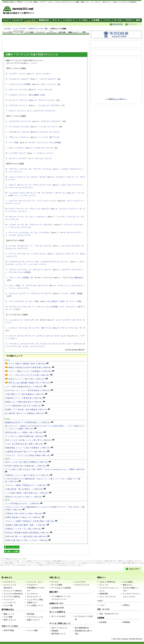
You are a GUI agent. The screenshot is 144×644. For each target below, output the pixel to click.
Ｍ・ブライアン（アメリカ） (41, 169)
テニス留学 (138, 20)
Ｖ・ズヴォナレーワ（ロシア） (40, 293)
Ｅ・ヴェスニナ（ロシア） (16, 293)
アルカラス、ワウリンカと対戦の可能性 (29, 455)
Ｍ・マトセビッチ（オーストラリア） (51, 344)
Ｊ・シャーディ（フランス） (65, 217)
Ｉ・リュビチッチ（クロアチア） (48, 105)
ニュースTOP (20, 29)
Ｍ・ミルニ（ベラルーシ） (16, 177)
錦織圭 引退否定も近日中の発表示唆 (30, 367)
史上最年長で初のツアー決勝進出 (26, 413)
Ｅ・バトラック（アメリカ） (72, 225)
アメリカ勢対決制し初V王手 (24, 406)
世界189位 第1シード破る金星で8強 (27, 536)
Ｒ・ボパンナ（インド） (15, 217)
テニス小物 (8, 605)
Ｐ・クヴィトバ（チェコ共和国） (46, 307)
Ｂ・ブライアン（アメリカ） (17, 169)
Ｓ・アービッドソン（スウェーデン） (69, 286)
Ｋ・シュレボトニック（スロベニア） (20, 320)
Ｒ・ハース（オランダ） (44, 90)
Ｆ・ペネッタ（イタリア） (42, 246)
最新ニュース (9, 614)
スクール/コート (56, 20)
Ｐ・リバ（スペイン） (14, 172)
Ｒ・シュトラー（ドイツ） (26, 195)
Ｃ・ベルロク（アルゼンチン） (70, 169)
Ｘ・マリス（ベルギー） (42, 74)
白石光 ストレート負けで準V (26, 379)
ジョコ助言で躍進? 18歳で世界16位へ (28, 493)
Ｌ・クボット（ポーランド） (17, 185)
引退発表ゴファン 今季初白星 (25, 398)
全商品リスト (32, 603)
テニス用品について (35, 605)
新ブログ (129, 20)
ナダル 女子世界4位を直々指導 (26, 444)
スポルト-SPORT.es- (107, 582)
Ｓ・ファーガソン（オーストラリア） (20, 344)
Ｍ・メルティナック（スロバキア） (40, 225)
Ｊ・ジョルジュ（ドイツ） (44, 153)
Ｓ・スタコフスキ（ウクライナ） (43, 111)
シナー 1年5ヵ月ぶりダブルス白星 (29, 375)
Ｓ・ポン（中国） (33, 301)
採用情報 (126, 622)
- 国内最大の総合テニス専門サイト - (19, 11)
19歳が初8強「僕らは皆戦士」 (25, 489)
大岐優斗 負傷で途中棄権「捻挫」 (27, 525)
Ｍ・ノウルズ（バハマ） (15, 225)
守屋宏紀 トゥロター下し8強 (25, 529)
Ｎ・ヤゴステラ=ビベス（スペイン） (20, 262)
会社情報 (103, 622)
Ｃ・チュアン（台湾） (67, 293)
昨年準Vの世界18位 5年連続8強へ (27, 466)
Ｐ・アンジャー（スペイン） (67, 209)
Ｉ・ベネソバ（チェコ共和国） (18, 278)
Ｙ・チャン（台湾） (13, 286)
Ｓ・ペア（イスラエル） (15, 301)
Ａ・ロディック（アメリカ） (17, 90)
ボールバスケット (34, 597)
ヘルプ (102, 605)
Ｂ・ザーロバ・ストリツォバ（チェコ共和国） (44, 143)
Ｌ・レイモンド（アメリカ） (17, 328)
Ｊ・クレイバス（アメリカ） (69, 246)
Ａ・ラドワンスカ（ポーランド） (35, 286)
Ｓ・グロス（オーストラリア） (70, 185)
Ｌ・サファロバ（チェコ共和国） (19, 272)
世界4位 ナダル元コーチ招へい (25, 497)
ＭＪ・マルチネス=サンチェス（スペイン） (53, 262)
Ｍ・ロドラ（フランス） (15, 209)
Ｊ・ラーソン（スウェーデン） (18, 288)
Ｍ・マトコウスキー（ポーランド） (52, 193)
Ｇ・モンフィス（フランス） (17, 100)
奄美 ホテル (127, 585)
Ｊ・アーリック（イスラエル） (18, 233)
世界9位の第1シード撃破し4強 (25, 432)
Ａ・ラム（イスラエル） (41, 233)
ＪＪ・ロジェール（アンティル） (19, 227)
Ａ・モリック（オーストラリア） (19, 336)
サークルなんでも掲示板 (61, 588)
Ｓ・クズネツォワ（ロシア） (43, 148)
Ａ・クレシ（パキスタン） (36, 217)
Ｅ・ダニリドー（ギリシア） (64, 254)
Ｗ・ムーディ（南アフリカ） (41, 328)
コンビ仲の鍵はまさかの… (24, 504)
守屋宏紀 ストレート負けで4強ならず (29, 475)
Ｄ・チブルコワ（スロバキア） (50, 121)
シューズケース (10, 603)
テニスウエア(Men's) (12, 597)
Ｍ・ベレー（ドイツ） (72, 201)
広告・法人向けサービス (109, 614)
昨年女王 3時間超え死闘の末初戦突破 (29, 533)
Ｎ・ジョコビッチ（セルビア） (18, 79)
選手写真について (58, 634)
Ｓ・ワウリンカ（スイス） (45, 100)
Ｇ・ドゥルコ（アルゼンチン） (18, 246)
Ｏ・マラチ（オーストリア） (41, 185)
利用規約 (55, 631)
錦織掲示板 (44, 20)
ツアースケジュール (35, 617)
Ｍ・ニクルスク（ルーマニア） (48, 132)
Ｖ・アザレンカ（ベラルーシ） (18, 137)
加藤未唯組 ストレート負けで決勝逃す (29, 448)
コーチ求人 (83, 20)
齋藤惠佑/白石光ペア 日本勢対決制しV (29, 422)
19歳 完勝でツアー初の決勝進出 (26, 394)
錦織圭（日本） (40, 95)
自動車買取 (104, 594)
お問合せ (126, 605)
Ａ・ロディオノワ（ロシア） (41, 270)
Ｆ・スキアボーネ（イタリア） (18, 132)
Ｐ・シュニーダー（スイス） (35, 264)
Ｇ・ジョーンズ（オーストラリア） (20, 188)
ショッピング (17, 20)
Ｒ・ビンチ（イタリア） (62, 320)
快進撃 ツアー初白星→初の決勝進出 (27, 410)
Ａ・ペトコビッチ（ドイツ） (47, 127)
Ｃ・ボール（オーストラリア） (69, 233)
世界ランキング (10, 620)
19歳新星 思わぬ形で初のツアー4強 (27, 452)
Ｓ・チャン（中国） (75, 301)
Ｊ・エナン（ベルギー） (15, 148)
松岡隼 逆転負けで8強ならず (25, 517)
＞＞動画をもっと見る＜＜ (116, 99)
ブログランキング (82, 585)
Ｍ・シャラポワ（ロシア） (16, 153)
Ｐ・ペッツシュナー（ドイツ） (45, 201)
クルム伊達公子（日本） (56, 301)
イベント (107, 20)
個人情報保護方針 (82, 628)
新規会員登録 (117, 24)
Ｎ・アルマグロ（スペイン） (17, 105)
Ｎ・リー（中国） (13, 143)
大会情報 (96, 20)
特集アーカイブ (33, 620)
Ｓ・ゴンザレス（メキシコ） (64, 177)
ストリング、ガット (35, 582)
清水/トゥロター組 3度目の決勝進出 (28, 462)
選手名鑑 (31, 614)
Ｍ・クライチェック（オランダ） (19, 307)
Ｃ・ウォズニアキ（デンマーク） (19, 121)
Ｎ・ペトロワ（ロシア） (37, 254)
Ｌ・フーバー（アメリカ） (16, 254)
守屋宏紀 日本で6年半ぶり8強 (25, 514)
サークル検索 (57, 585)
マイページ (132, 24)
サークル (118, 20)
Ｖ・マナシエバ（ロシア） (42, 158)
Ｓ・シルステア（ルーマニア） (70, 270)
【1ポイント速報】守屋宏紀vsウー (27, 485)
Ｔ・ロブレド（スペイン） (16, 111)
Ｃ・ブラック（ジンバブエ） (17, 270)
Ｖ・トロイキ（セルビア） (46, 79)
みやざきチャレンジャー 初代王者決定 (29, 390)
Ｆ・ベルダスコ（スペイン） (17, 95)
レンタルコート (69, 20)
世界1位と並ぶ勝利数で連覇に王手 (29, 383)
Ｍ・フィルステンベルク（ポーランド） (21, 193)
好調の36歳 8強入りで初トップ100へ (28, 540)
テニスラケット (10, 582)
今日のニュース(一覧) (38, 29)
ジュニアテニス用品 (35, 600)
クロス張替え (128, 582)
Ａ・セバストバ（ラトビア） (17, 158)
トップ (6, 20)
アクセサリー (32, 585)
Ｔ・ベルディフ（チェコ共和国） (19, 84)
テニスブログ (80, 582)
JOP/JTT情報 (9, 630)
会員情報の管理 (58, 608)
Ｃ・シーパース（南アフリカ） (48, 137)
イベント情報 (32, 630)
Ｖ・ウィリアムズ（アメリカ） (18, 127)
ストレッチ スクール (107, 597)
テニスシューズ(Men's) (13, 591)
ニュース (31, 20)
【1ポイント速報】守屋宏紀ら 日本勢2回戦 (31, 521)
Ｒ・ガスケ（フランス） (47, 84)
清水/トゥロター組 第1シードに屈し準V (30, 440)
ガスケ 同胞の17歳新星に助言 (27, 364)
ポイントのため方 (58, 616)
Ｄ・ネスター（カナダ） (37, 177)
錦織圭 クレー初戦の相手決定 (25, 402)
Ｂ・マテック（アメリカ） (68, 328)
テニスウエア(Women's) (13, 594)
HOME (8, 29)
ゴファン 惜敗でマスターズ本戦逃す (30, 371)
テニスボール (32, 594)
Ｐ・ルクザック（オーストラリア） (47, 336)
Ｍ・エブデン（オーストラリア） (32, 346)
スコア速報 (8, 617)
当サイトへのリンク (59, 628)
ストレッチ (104, 585)
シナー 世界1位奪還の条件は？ (26, 387)
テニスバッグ (9, 600)
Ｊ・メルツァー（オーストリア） (19, 201)
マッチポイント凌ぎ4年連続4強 (26, 436)
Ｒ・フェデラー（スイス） (16, 74)
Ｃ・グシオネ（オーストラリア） (19, 235)
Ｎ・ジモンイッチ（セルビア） (38, 209)
